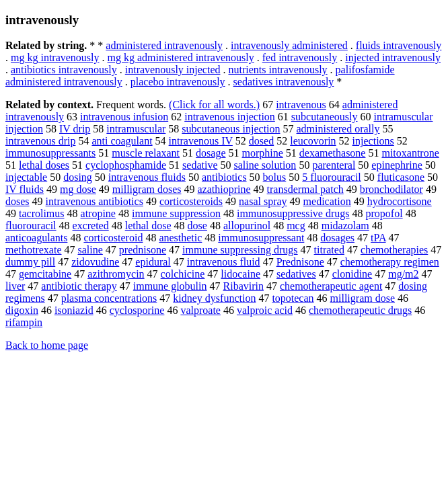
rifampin (24, 322)
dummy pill (30, 262)
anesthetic (180, 238)
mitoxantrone (410, 153)
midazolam (345, 226)
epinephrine (397, 165)
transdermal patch (305, 189)
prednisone (143, 250)
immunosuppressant (261, 238)
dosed (261, 141)
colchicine (183, 274)
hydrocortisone (400, 201)
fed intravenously (300, 57)
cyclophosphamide (126, 165)
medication (327, 201)
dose (197, 226)
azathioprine (224, 189)
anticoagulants (36, 238)
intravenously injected (173, 70)
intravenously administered (289, 45)
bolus (275, 177)
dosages (337, 238)
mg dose (78, 189)
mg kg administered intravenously (181, 57)
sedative (200, 165)
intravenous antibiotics (95, 201)
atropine (98, 213)
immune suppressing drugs (240, 250)
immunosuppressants (50, 153)
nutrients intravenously (277, 70)
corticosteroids (191, 201)
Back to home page (47, 345)
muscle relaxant (146, 153)
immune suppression (176, 213)
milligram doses (147, 189)
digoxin (22, 310)
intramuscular (136, 129)
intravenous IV (201, 141)
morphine (263, 153)
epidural (153, 262)
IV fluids (25, 189)
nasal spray (263, 201)
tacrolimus (42, 213)
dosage (211, 153)
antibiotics (224, 177)
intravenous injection (230, 117)
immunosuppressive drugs (293, 213)
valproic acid (265, 310)
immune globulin (170, 286)
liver (15, 286)
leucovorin (313, 141)
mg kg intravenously (55, 57)
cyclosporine (137, 310)
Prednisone (300, 262)
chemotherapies (394, 250)
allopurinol (247, 226)
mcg (296, 226)
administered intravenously (164, 45)
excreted (91, 226)
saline (90, 250)
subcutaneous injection (231, 129)
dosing (78, 177)
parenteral (334, 165)
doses (17, 201)
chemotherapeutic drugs (360, 310)
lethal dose (148, 226)
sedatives (296, 274)
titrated (329, 250)
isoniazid (74, 310)
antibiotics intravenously (64, 70)
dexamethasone (333, 153)
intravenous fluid (224, 262)
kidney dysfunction (214, 298)
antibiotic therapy (79, 286)
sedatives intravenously (284, 82)
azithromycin (116, 274)
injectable (26, 177)
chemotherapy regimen (390, 262)
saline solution (265, 165)
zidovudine (95, 262)
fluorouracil (31, 226)
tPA (378, 238)
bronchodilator (391, 189)
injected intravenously (393, 57)
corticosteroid (113, 238)
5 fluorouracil (332, 177)
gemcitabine (45, 274)
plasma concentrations (109, 298)
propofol (384, 213)
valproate (200, 310)
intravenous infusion (124, 117)
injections (373, 141)
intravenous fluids (147, 177)
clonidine (352, 274)
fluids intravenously (399, 45)
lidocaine (240, 274)
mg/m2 (403, 274)
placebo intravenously (178, 82)
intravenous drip (40, 141)
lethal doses (44, 165)
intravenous (301, 105)
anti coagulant (122, 141)
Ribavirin (244, 286)
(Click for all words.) (214, 105)
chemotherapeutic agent (331, 286)
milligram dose (363, 298)
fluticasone (401, 177)
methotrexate (34, 250)
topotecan (293, 298)
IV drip (75, 129)
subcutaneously (325, 117)
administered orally (338, 129)
